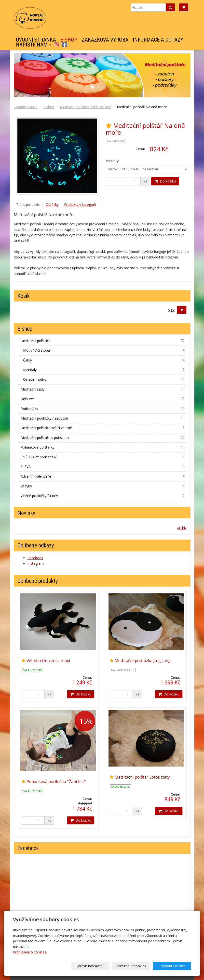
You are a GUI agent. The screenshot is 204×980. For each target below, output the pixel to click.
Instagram (56, 45)
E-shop (69, 40)
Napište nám (34, 45)
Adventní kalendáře (103, 476)
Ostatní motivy (104, 379)
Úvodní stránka (36, 40)
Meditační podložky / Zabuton (103, 418)
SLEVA (103, 467)
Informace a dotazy (158, 40)
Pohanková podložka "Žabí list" (56, 781)
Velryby (103, 486)
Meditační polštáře (103, 341)
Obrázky (52, 204)
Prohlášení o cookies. (30, 952)
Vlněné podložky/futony (103, 496)
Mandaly (104, 370)
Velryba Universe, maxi (48, 660)
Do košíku (165, 181)
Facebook (65, 45)
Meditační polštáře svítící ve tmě (86, 107)
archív (182, 528)
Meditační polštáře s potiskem (103, 437)
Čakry (104, 360)
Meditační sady (103, 389)
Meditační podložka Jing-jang (143, 660)
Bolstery (103, 399)
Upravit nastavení (91, 966)
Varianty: (113, 161)
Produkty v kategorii (80, 204)
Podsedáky (103, 408)
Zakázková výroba (105, 40)
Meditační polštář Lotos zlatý (142, 777)
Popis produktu (28, 204)
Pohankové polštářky (103, 447)
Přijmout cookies (172, 966)
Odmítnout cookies (132, 966)
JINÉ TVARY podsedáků (103, 457)
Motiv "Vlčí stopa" (104, 350)
